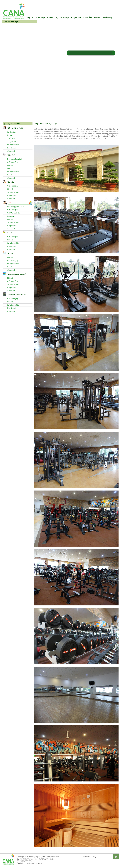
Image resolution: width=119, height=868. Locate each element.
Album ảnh (11, 151)
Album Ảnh (87, 18)
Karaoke (11, 182)
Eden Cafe (11, 155)
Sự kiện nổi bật (13, 145)
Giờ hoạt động (12, 162)
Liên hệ (10, 165)
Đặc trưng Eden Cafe (14, 159)
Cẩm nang (11, 216)
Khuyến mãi (11, 148)
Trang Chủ (38, 124)
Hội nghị (11, 138)
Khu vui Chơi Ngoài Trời (17, 274)
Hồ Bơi (10, 254)
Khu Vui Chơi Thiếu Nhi (17, 295)
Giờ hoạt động (12, 281)
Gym (9, 203)
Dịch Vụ (50, 18)
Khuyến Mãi (76, 18)
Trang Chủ (30, 18)
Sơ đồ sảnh (11, 132)
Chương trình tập (13, 213)
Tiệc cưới (11, 142)
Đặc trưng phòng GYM (15, 207)
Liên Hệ (97, 18)
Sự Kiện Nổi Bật (62, 18)
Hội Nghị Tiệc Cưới (15, 128)
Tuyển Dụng (108, 18)
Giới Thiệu (41, 18)
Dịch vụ (10, 135)
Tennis (10, 233)
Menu (9, 169)
